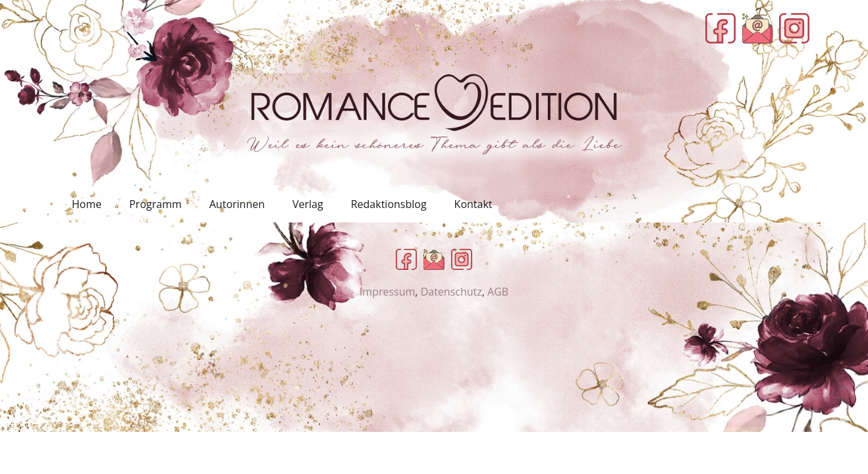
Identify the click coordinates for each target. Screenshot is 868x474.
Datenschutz (451, 292)
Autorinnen (237, 204)
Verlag (308, 204)
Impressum (387, 292)
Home (87, 204)
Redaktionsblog (389, 204)
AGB (498, 292)
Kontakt (474, 204)
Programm (155, 204)
